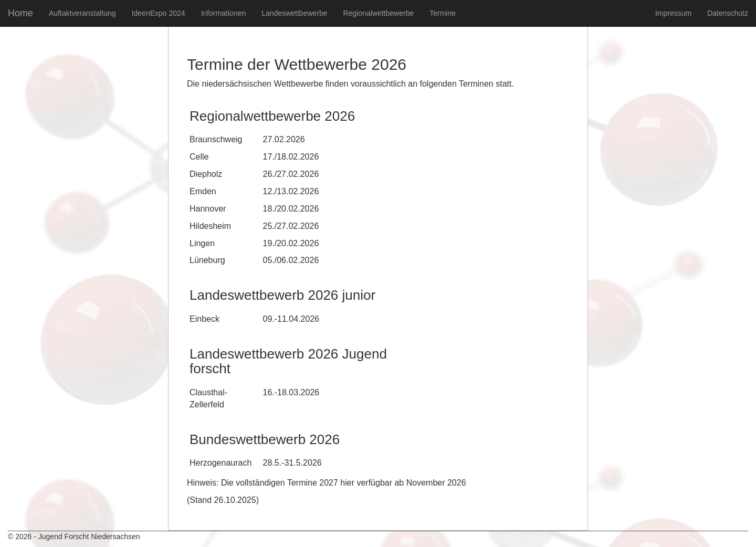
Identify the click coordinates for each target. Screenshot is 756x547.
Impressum (673, 13)
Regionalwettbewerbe (379, 13)
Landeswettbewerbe (294, 13)
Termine (443, 13)
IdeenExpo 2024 (159, 13)
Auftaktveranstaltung (82, 13)
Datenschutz (728, 13)
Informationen (224, 13)
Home (20, 13)
